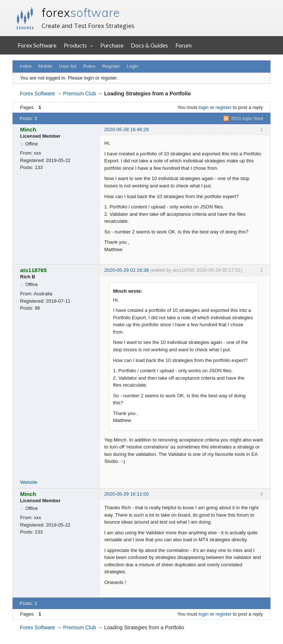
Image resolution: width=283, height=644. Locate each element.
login (204, 107)
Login (133, 66)
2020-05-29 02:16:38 (127, 270)
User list (68, 66)
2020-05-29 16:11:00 (127, 494)
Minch (28, 129)
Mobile (45, 66)
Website (29, 482)
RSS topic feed (247, 118)
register (223, 107)
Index (26, 66)
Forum (184, 45)
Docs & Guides (149, 45)
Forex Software (37, 45)
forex (81, 13)
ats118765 (34, 270)
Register (111, 66)
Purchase (112, 45)
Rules (89, 66)
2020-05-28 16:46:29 (127, 129)
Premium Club (79, 94)
